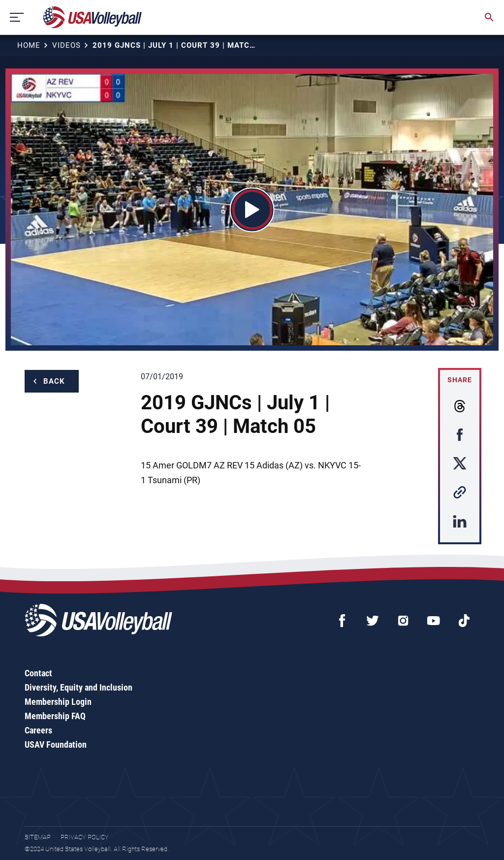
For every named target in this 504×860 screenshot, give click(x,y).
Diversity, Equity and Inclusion (79, 687)
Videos (66, 45)
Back (54, 381)
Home (29, 45)
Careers (38, 730)
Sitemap (38, 837)
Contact (38, 673)
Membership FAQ (55, 716)
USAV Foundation (56, 744)
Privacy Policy (85, 837)
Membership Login (58, 702)
